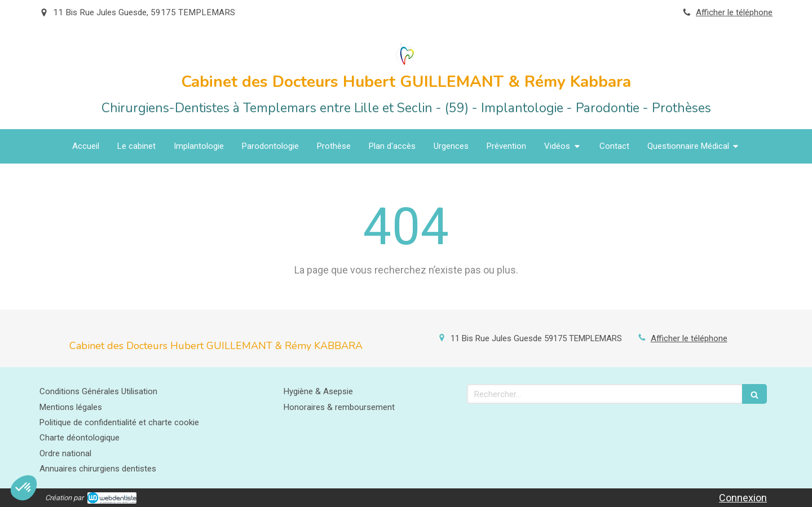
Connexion (743, 498)
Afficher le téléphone (734, 12)
